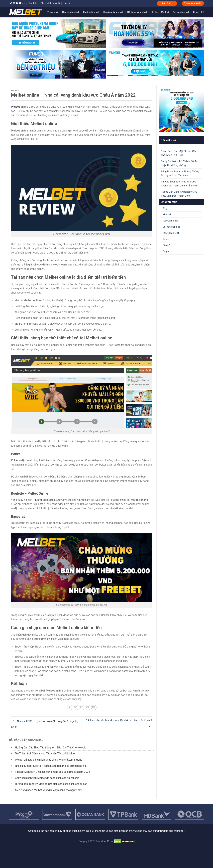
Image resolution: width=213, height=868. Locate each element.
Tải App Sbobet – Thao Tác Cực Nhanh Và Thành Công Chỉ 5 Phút (179, 184)
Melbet (15, 107)
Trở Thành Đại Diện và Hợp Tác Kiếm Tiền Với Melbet (45, 754)
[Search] (203, 12)
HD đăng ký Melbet (137, 12)
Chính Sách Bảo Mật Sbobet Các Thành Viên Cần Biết (179, 153)
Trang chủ (53, 12)
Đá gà (166, 251)
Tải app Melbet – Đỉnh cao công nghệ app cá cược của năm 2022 (53, 772)
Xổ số (166, 239)
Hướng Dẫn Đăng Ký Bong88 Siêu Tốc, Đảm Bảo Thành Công (179, 194)
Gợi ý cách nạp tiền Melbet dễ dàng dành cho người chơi (47, 778)
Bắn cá (166, 245)
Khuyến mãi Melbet (113, 12)
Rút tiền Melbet (91, 12)
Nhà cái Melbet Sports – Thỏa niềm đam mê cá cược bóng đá (50, 766)
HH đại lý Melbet (160, 12)
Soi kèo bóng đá (171, 227)
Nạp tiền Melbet (71, 12)
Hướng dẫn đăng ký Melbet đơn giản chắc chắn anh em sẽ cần (51, 784)
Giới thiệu (33, 3)
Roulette (38, 500)
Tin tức (15, 90)
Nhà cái (167, 215)
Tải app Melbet (181, 12)
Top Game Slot (171, 233)
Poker (14, 460)
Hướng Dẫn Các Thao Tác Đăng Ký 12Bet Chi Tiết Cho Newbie (51, 748)
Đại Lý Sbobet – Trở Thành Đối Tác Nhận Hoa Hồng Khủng (180, 163)
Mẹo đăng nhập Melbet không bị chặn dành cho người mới (49, 790)
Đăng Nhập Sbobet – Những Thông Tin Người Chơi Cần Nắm (180, 174)
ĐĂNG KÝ (167, 3)
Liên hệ (67, 3)
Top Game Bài (170, 221)
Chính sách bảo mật (50, 3)
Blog (196, 12)
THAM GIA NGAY (193, 3)
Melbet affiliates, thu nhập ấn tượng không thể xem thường (49, 760)
